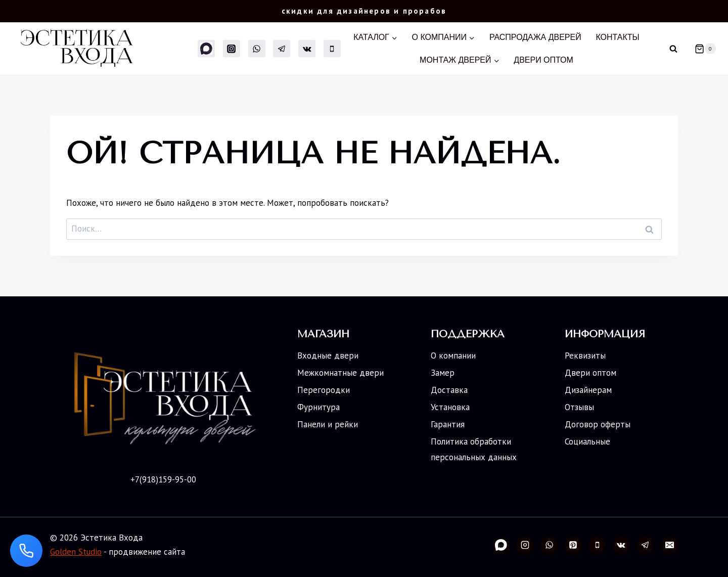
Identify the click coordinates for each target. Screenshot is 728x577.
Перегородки (324, 390)
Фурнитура (318, 407)
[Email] (669, 545)
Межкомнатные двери (340, 373)
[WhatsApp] (257, 49)
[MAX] (206, 49)
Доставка (449, 390)
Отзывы (579, 407)
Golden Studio (76, 552)
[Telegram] (282, 49)
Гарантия (448, 424)
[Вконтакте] (307, 49)
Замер (443, 373)
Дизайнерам (588, 390)
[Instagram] (232, 49)
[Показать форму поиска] (673, 49)
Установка (450, 407)
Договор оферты (598, 424)
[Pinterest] (573, 545)
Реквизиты (585, 356)
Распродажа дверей (535, 37)
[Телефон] (332, 49)
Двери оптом (543, 60)
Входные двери (328, 356)
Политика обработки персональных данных (474, 449)
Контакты (617, 37)
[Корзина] (701, 49)
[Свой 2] (501, 545)
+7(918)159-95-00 (163, 479)
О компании (453, 356)
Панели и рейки (328, 424)
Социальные (587, 441)
